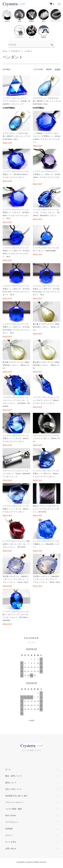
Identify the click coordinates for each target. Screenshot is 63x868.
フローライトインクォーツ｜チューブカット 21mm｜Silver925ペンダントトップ (16, 474)
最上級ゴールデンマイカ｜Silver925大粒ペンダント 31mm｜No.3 (46, 327)
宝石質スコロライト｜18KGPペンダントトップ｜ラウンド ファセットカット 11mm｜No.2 (16, 579)
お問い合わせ (11, 849)
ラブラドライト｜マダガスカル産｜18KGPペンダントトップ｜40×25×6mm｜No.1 (46, 101)
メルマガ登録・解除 (14, 809)
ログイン (9, 835)
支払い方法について (14, 789)
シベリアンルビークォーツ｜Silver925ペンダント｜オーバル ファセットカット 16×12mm (16, 544)
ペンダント (28, 51)
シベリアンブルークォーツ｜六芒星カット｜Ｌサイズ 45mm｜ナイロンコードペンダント (16, 438)
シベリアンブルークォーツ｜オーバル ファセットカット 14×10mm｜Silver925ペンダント (46, 213)
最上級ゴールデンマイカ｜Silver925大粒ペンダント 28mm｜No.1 (46, 365)
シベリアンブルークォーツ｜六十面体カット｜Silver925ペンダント (46, 544)
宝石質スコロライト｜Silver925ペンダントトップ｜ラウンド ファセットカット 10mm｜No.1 (47, 579)
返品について (11, 783)
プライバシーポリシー (14, 802)
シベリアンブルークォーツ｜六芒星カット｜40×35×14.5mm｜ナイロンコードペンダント (16, 174)
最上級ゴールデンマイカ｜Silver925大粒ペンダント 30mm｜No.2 (16, 365)
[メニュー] (59, 4)
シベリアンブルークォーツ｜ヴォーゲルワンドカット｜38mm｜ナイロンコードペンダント (46, 400)
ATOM (13, 816)
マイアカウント (12, 822)
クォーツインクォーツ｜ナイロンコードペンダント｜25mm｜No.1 (46, 438)
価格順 (49, 69)
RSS (7, 816)
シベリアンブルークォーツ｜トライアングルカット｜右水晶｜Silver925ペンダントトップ (16, 101)
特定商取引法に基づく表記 (16, 796)
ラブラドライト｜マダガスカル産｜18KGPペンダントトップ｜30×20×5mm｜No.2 (16, 136)
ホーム (5, 51)
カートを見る (11, 842)
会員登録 (9, 829)
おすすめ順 (38, 69)
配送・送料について (14, 776)
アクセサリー (16, 51)
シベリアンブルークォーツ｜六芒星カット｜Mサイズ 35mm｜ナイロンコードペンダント (46, 474)
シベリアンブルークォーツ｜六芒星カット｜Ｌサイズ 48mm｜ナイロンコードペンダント (16, 509)
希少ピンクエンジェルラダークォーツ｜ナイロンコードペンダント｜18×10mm (46, 509)
